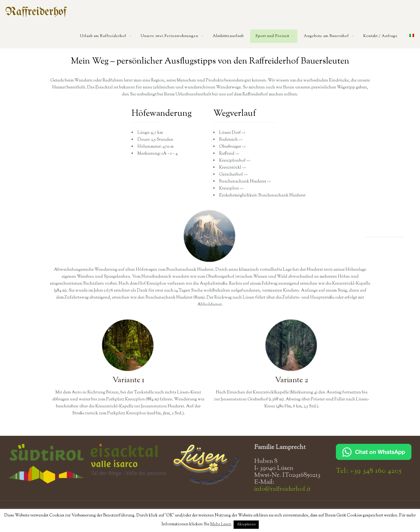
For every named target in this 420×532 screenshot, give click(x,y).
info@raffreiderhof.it (282, 489)
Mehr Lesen (221, 524)
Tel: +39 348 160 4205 (369, 471)
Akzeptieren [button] (246, 524)
